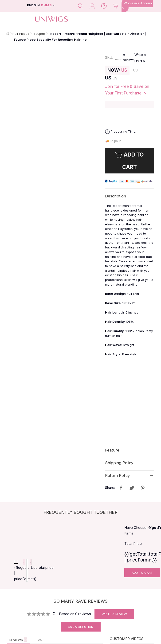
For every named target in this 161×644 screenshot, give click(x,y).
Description (116, 196)
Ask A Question (81, 630)
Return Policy (117, 475)
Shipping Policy (119, 463)
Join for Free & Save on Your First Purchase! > (127, 90)
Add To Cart (142, 573)
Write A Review (114, 617)
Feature (112, 450)
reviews (128, 57)
